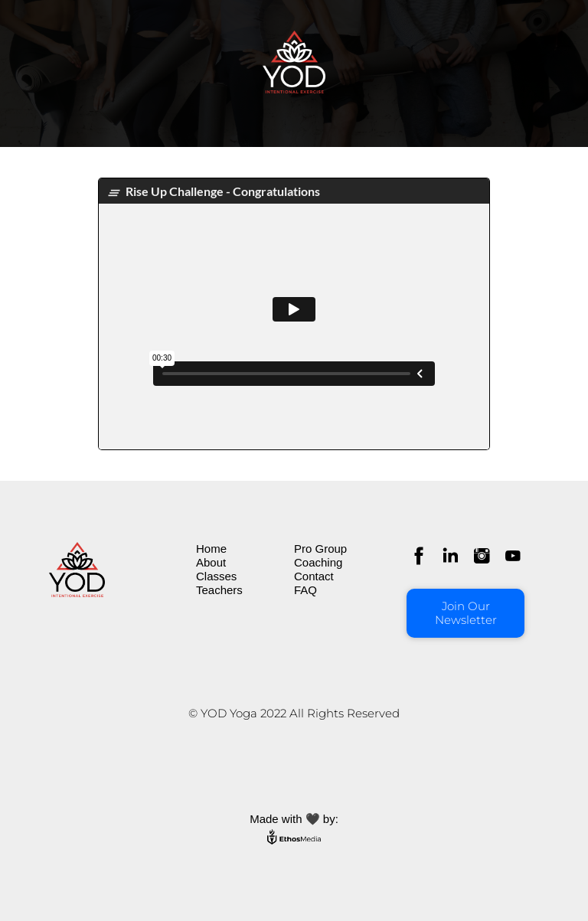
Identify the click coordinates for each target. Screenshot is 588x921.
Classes (216, 576)
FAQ (305, 590)
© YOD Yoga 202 (234, 713)
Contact (314, 576)
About (211, 562)
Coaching (318, 562)
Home (211, 549)
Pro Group (320, 549)
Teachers (219, 590)
